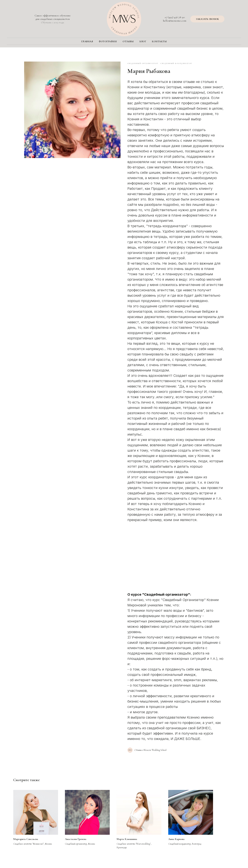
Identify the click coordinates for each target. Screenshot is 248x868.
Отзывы (128, 41)
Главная (87, 41)
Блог (143, 41)
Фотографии (108, 41)
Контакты (159, 41)
